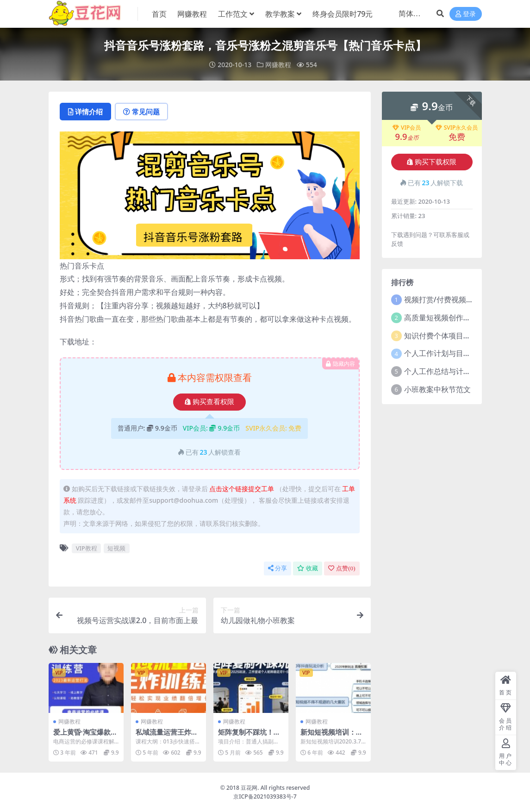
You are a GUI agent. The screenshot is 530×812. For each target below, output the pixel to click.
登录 (466, 14)
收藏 (308, 568)
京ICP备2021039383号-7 (265, 796)
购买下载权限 (432, 162)
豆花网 (249, 788)
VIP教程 (87, 548)
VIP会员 (407, 128)
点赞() (342, 568)
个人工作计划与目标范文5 (447, 353)
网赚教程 (278, 65)
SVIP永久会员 (457, 128)
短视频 (116, 548)
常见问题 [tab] (141, 112)
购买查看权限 (209, 402)
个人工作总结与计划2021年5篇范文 (463, 371)
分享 (277, 568)
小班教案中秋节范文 (437, 389)
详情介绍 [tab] (85, 112)
